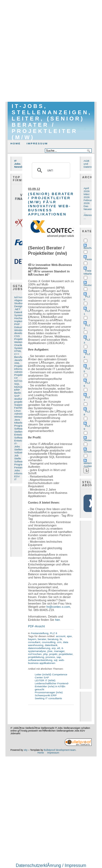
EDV (17, 476)
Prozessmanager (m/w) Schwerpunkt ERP (49, 694)
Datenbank (21, 312)
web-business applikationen (46, 662)
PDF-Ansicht (36, 626)
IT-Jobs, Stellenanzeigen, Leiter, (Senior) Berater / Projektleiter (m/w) (52, 122)
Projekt (18, 366)
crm (59, 642)
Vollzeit (18, 452)
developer (20, 333)
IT (15, 479)
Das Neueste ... (89, 209)
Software (19, 429)
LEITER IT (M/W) (45, 680)
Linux (17, 411)
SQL (17, 384)
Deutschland (91, 285)
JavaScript (20, 360)
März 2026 (86, 196)
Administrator (22, 414)
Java (17, 420)
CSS (17, 336)
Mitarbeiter (21, 423)
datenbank (51, 645)
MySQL (19, 387)
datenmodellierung (39, 648)
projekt (53, 654)
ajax (69, 636)
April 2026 (86, 190)
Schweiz (89, 452)
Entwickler (20, 435)
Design (18, 306)
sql (56, 660)
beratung (53, 639)
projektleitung (36, 657)
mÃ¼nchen (35, 654)
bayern (32, 639)
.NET (17, 309)
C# (16, 378)
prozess (50, 657)
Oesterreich (90, 440)
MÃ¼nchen (21, 381)
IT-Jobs (17, 445)
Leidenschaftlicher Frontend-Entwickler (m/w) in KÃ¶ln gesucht (52, 686)
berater (42, 639)
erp (54, 648)
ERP (17, 390)
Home (16, 143)
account (61, 636)
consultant (34, 642)
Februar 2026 (88, 202)
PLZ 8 (53, 633)
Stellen (18, 432)
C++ (17, 354)
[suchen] (50, 170)
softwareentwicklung (40, 660)
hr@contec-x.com (58, 607)
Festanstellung (40, 633)
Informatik (20, 473)
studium (19, 399)
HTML (18, 351)
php (46, 654)
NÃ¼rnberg (21, 297)
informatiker (21, 369)
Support (19, 405)
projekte (19, 402)
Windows (20, 330)
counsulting (49, 642)
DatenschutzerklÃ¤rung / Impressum (51, 865)
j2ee (50, 651)
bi (61, 639)
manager (59, 651)
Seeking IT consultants (48, 698)
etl (58, 648)
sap (59, 657)
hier (57, 620)
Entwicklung (21, 441)
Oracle (18, 345)
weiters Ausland (88, 465)
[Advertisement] (51, 51)
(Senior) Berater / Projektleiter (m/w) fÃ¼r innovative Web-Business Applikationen (51, 204)
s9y (26, 750)
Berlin (18, 393)
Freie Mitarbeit (89, 272)
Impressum (37, 143)
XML (17, 363)
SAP (17, 396)
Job (16, 455)
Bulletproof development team (60, 750)
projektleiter (66, 654)
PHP (17, 324)
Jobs (17, 470)
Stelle (18, 458)
